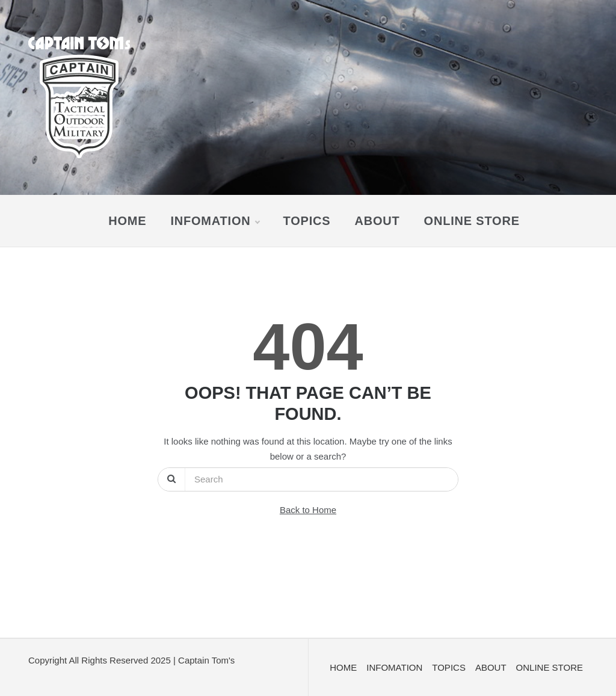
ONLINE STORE (472, 221)
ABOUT (377, 221)
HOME (127, 221)
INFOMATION (214, 221)
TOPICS (307, 221)
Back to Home (308, 510)
